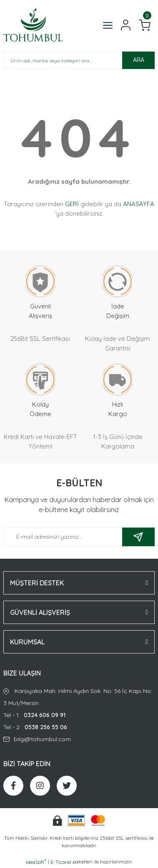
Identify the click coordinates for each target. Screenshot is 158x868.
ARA (139, 60)
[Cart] (145, 25)
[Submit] (138, 537)
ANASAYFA (139, 204)
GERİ (72, 204)
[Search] (79, 60)
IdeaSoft (36, 862)
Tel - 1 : (79, 715)
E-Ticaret (61, 862)
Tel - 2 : (79, 727)
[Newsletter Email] (79, 537)
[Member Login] (126, 25)
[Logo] (33, 25)
